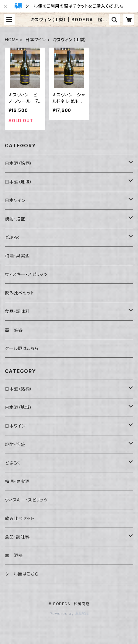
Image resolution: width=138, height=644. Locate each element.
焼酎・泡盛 (15, 219)
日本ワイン (36, 40)
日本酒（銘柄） (19, 163)
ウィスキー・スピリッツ (26, 274)
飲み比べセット (20, 293)
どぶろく (13, 237)
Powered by (69, 614)
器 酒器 (14, 330)
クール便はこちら (22, 348)
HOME (12, 40)
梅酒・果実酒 (17, 256)
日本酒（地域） (19, 182)
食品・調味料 (17, 311)
